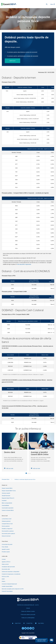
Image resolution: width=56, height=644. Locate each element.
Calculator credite (11, 452)
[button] (26, 473)
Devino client (36, 452)
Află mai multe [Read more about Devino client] (35, 468)
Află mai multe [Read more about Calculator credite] (9, 468)
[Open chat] (51, 640)
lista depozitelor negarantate (24, 264)
